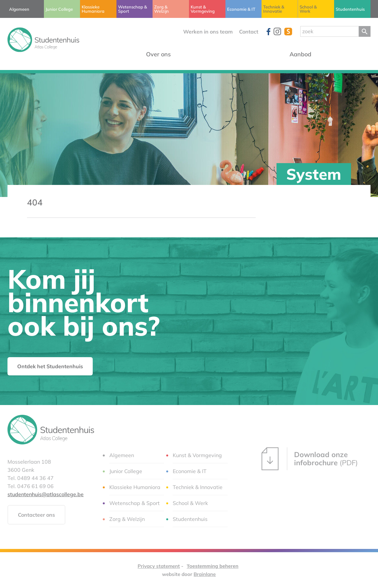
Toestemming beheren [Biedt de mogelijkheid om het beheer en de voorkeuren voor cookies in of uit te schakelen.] (213, 566)
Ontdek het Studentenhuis (50, 366)
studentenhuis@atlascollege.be (46, 494)
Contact (249, 32)
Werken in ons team (208, 32)
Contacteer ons (36, 515)
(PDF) (310, 459)
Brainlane (205, 574)
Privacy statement (159, 566)
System (314, 174)
